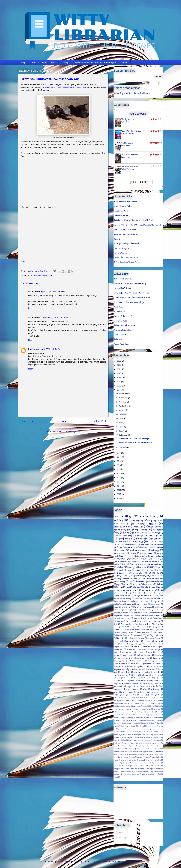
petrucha (158, 752)
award (160, 567)
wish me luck (155, 621)
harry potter (158, 632)
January (123, 448)
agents (137, 703)
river (115, 644)
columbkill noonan (127, 715)
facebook (152, 723)
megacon (156, 601)
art (115, 706)
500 (133, 701)
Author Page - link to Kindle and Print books (132, 93)
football (142, 661)
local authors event (138, 550)
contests (120, 570)
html (154, 732)
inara (127, 635)
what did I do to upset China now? (131, 621)
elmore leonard (126, 723)
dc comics (146, 658)
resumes (126, 757)
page (118, 584)
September (124, 406)
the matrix (154, 766)
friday (127, 726)
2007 (119, 499)
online (118, 678)
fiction (133, 553)
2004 (134, 698)
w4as (145, 689)
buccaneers (159, 655)
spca (137, 590)
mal (51, 275)
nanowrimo (147, 516)
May (121, 423)
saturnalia (127, 590)
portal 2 (131, 754)
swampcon (158, 763)
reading (118, 757)
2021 (119, 382)
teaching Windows (131, 766)
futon (148, 726)
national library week (152, 746)
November (124, 398)
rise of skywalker (137, 757)
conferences (122, 559)
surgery (130, 686)
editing (124, 661)
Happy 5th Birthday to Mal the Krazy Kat (135, 442)
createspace (140, 718)
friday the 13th (139, 610)
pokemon (130, 604)
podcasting (156, 678)
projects (125, 576)
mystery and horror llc (137, 567)
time (127, 769)
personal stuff (132, 615)
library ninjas (139, 737)
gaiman (157, 661)
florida (120, 547)
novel (116, 576)
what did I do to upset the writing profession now (134, 692)
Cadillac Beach (127, 143)
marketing (147, 596)
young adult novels (147, 695)
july (129, 570)
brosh (136, 709)
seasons (124, 760)
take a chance (118, 766)
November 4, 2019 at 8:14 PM (47, 349)
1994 (120, 698)
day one (126, 720)
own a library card (136, 752)
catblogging (137, 520)
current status (147, 524)
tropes (116, 647)
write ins (136, 584)
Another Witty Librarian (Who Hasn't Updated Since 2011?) (137, 225)
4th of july (117, 701)
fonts (121, 726)
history (119, 635)
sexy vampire (142, 604)
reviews (138, 570)
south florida (140, 683)
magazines (147, 740)
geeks (140, 536)
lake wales (150, 669)
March (122, 431)
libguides (116, 737)
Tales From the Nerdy (123, 211)
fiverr (115, 726)
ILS (154, 701)
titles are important (138, 769)
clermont (148, 579)
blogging (159, 533)
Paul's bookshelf (138, 114)
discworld (156, 658)
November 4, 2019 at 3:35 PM (55, 317)
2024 (119, 369)
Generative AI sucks (144, 701)
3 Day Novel (122, 573)
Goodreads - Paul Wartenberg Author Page (131, 293)
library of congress (152, 737)
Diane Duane (119, 307)
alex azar (145, 703)
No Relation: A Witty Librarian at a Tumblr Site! (133, 220)
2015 (119, 465)
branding (128, 709)
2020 (119, 386)
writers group (148, 590)
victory (129, 598)
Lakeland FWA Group (122, 288)
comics (117, 564)
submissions (147, 547)
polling (116, 754)
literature (137, 672)
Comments (121, 838)
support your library (122, 618)
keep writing (122, 516)
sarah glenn (126, 644)
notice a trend (156, 749)
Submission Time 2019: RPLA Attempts (134, 439)
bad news (147, 598)
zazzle (116, 777)
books (160, 542)
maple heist (117, 743)
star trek (149, 570)
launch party (138, 735)
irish (149, 573)
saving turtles (156, 757)
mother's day (119, 604)
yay (124, 695)
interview (136, 587)
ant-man (153, 703)
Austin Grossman (129, 134)
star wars (145, 545)
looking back (133, 638)
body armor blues (144, 655)
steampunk (126, 763)
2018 (119, 453)
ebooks (123, 542)
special (150, 760)
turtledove (158, 769)
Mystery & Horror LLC (123, 316)
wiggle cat (159, 576)
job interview (158, 635)
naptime (140, 746)
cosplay (116, 718)
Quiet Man (144, 562)
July (121, 414)
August (123, 410)
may (142, 638)
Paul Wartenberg (128, 169)
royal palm (142, 539)
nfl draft (145, 675)
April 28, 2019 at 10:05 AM (53, 291)
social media (147, 644)
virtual (123, 771)
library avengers (127, 737)
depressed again (142, 581)
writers (160, 570)
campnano (121, 550)
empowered (137, 723)
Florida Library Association (125, 230)
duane (159, 720)
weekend (146, 771)
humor (160, 564)
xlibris (144, 649)
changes (133, 627)
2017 (119, 457)
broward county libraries (143, 593)
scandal (116, 760)
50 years (126, 701)
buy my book (156, 520)
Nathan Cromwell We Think (124, 325)
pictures (137, 641)
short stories (140, 530)
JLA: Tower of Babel (130, 155)
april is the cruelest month (133, 652)
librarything (125, 672)
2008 (119, 494)
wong (144, 774)
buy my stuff (137, 573)
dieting (151, 627)
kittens (45, 275)
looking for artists (152, 672)
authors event (120, 553)
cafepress (148, 607)
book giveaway (118, 709)
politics (126, 584)
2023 (119, 373)
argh (159, 703)
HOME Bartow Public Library (125, 202)
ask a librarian (154, 652)
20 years (127, 698)
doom (125, 630)
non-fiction (143, 556)
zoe (152, 649)
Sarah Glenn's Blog (121, 335)
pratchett (147, 641)
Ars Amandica (119, 311)
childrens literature (149, 712)
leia (160, 735)
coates (116, 715)
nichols (130, 749)
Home (64, 421)
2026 (119, 361)
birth (124, 627)
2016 (119, 461)
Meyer (122, 703)
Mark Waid (127, 157)
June (122, 419)
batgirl (152, 706)
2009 (119, 490)
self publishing (157, 556)
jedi (130, 669)
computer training (132, 658)
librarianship (120, 527)
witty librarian (123, 579)
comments (139, 715)
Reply (31, 308)
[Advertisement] (150, 833)
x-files (159, 774)
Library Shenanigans (122, 216)
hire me (150, 564)
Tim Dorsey (127, 122)
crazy (143, 627)
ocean (137, 527)
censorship (137, 712)
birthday (37, 275)
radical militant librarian (151, 681)
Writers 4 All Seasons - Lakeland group (130, 284)
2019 (30, 275)
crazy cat (159, 579)
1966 (159, 695)
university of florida (131, 647)
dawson (118, 720)
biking (159, 706)
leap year (153, 735)
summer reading (137, 763)
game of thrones (120, 664)
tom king (149, 769)
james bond (121, 669)
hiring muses (119, 666)
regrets (157, 641)
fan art (157, 598)
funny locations (120, 601)
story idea (159, 596)
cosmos (158, 715)
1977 (115, 698)
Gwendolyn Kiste (120, 321)
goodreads (147, 664)
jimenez (123, 735)
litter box (123, 740)
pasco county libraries (122, 641)
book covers (148, 584)
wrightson (151, 774)
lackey (130, 735)
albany (116, 607)
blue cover (137, 607)
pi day (146, 678)
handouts (127, 732)
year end (136, 579)
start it (160, 683)
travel (158, 644)
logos (130, 740)
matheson (146, 743)
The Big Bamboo (128, 119)
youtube (159, 547)
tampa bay (121, 581)
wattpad (138, 771)
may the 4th (158, 581)
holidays (137, 596)
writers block (146, 553)
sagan (147, 757)
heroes (157, 664)
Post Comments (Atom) (70, 431)
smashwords (155, 604)
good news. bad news (156, 729)
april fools (126, 607)
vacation (136, 689)
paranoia (137, 678)
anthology (155, 550)
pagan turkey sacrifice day (153, 613)
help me (119, 587)
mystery (151, 638)
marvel (116, 675)
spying (151, 683)
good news (124, 539)
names (133, 746)
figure (159, 723)
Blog (23, 63)
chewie (119, 658)
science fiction (132, 547)
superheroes (137, 576)
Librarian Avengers (121, 248)
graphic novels (137, 564)
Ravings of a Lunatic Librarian (126, 257)
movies (132, 556)
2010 (119, 486)
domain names (150, 720)
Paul (30, 349)
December (124, 394)
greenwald (119, 732)
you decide (133, 695)
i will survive (158, 666)
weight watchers (156, 771)
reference (145, 615)
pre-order (139, 754)
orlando (137, 613)
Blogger (136, 862)
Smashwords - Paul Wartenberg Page (129, 302)
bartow (117, 655)
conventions (131, 545)
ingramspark (137, 635)
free (150, 661)
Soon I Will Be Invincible (131, 131)
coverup (131, 718)
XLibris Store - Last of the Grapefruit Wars (132, 298)
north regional (157, 675)
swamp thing (148, 763)
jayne (147, 635)
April (122, 427)
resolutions (156, 615)
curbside (148, 718)
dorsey (119, 610)
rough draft (118, 683)
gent (150, 610)
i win (128, 587)
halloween (135, 601)
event (132, 630)
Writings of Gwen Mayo (123, 330)
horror (146, 601)
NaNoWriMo (118, 339)
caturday (156, 562)
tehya (149, 576)
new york (122, 749)
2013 (119, 474)
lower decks (138, 740)
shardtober (133, 760)
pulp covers (159, 754)
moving (136, 675)
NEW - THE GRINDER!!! (123, 279)
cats (130, 712)
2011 (119, 482)
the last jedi (144, 766)
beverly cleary (128, 655)
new (159, 638)
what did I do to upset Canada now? (148, 618)
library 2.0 (120, 638)
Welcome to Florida (130, 166)
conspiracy (149, 715)
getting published (121, 562)
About (125, 63)
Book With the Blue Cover (44, 63)
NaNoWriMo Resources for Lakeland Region (95, 63)
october (116, 752)
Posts (119, 833)
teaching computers (144, 686)
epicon (127, 610)
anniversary (158, 545)
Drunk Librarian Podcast (123, 206)
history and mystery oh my (138, 666)
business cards (146, 709)
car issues (157, 709)
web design (155, 689)
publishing (138, 542)
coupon (123, 718)
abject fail (129, 703)
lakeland (120, 567)
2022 (119, 378)
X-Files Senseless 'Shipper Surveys (128, 262)
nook (153, 587)
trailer (127, 689)
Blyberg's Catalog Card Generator (127, 243)
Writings (65, 63)
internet (119, 613)
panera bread (148, 752)
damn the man (158, 718)
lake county (139, 669)
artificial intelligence (124, 706)
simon (129, 683)
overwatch (124, 752)
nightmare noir (139, 749)
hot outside (146, 732)
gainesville (126, 596)
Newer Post (27, 421)
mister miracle (124, 746)
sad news (145, 559)
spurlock (158, 760)
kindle (145, 587)
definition (134, 720)
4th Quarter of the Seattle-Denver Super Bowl (66, 87)
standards (117, 763)
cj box (159, 712)
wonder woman (133, 649)
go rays (122, 729)
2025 (119, 365)
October (123, 402)
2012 (119, 478)
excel (145, 723)
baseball (145, 706)
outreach (127, 678)
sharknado (142, 760)
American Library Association (126, 234)
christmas (159, 607)
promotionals (149, 754)
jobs (157, 573)
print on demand (120, 681)
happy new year (143, 632)
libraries (158, 539)
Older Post (100, 421)
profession (134, 681)
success (119, 598)
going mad (135, 664)
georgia (154, 726)
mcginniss (154, 743)
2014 (119, 469)
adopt (137, 598)
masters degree (135, 743)
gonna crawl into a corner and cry (137, 729)
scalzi (136, 644)
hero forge (136, 732)
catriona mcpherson (120, 712)
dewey (141, 720)
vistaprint (130, 771)
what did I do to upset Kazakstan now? (127, 774)
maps (126, 743)
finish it (134, 559)
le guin (146, 735)
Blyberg (117, 239)
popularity (123, 754)
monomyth (126, 675)
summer (120, 686)
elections (116, 723)
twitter (116, 771)
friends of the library (137, 726)
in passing (159, 610)
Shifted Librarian (120, 253)
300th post (157, 698)
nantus (128, 613)
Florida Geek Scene (121, 344)
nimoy (148, 749)
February (123, 435)
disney (116, 661)
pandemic (120, 615)
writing (118, 520)
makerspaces (157, 740)
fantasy (160, 584)
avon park (137, 706)
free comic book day (145, 630)
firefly (133, 661)
